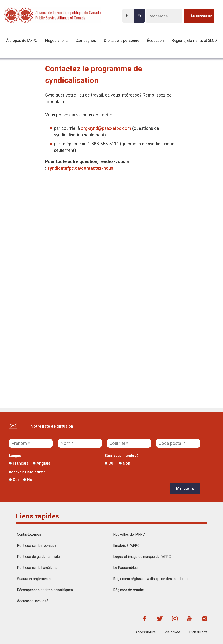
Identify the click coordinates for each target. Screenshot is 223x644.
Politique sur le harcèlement (39, 568)
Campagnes (86, 40)
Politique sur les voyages (37, 546)
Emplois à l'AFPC (126, 546)
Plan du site (198, 632)
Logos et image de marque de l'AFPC (142, 557)
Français (19, 463)
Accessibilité (145, 632)
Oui (110, 463)
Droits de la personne (122, 40)
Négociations (56, 40)
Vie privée (172, 632)
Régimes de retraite (129, 590)
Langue (15, 456)
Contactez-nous (29, 534)
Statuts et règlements (34, 579)
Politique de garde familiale (38, 557)
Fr (141, 18)
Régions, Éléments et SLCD (194, 40)
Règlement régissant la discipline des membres (150, 579)
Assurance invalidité (33, 601)
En (129, 18)
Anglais (42, 463)
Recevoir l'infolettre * (27, 472)
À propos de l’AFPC (22, 40)
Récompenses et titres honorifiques (45, 590)
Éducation (155, 40)
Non (125, 463)
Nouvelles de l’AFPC (129, 534)
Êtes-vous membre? (122, 456)
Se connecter (201, 16)
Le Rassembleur (126, 568)
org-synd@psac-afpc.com (106, 128)
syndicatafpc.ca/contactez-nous (80, 168)
